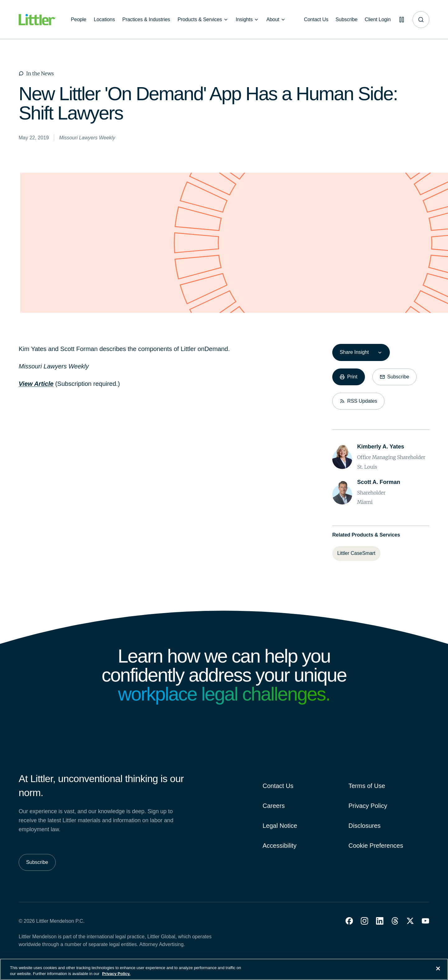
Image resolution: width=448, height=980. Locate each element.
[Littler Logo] (37, 20)
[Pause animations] (401, 20)
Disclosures (364, 826)
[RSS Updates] (358, 401)
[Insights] (247, 20)
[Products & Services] (203, 20)
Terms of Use (367, 786)
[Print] (349, 377)
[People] (79, 20)
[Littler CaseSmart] (356, 553)
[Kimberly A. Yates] (381, 447)
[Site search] (421, 20)
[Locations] (104, 20)
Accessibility (280, 846)
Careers (274, 806)
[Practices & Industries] (146, 20)
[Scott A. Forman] (379, 482)
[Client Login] (377, 20)
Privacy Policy (368, 806)
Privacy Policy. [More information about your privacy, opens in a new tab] (116, 977)
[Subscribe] (346, 20)
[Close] (438, 972)
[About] (276, 20)
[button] (349, 921)
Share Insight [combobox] (354, 352)
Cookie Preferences (376, 846)
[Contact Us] (315, 20)
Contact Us (278, 786)
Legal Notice (280, 826)
